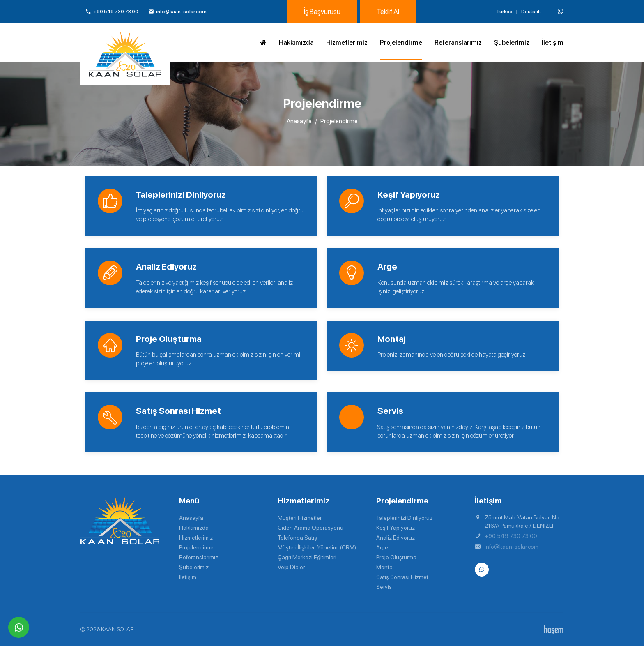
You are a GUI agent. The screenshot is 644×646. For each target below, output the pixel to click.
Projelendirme (401, 43)
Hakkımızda (296, 43)
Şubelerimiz (512, 43)
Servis (384, 587)
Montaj (385, 567)
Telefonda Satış (297, 538)
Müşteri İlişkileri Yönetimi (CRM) (317, 547)
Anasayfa (299, 121)
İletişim (553, 43)
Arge (382, 547)
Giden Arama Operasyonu (310, 528)
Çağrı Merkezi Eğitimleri (307, 557)
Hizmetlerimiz (347, 43)
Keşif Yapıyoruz (396, 528)
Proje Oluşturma (396, 557)
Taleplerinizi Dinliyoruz (404, 518)
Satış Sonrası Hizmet (402, 577)
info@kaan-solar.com (512, 547)
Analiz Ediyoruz (396, 538)
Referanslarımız (458, 43)
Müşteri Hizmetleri (300, 518)
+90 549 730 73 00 (511, 536)
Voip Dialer (291, 567)
